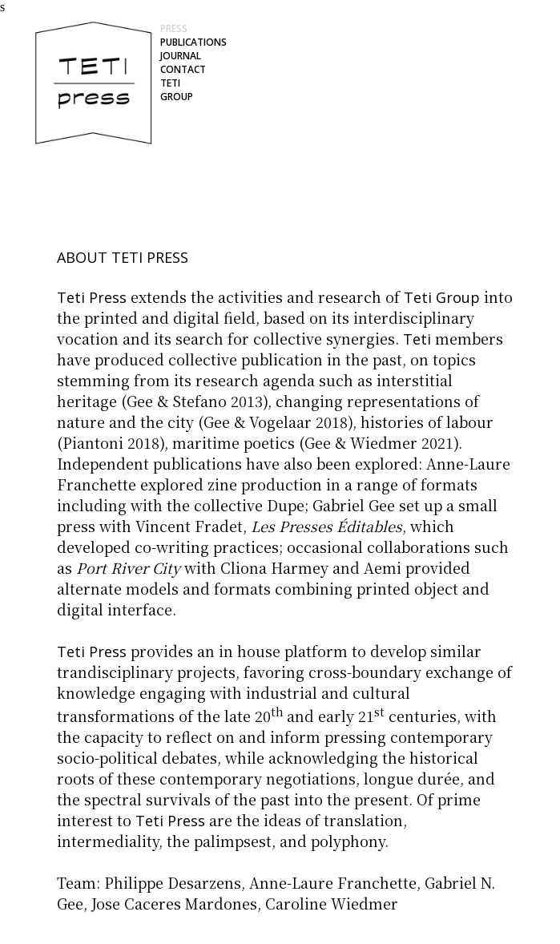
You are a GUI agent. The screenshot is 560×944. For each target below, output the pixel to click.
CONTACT (183, 69)
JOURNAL (181, 56)
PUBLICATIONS (193, 42)
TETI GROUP (177, 90)
